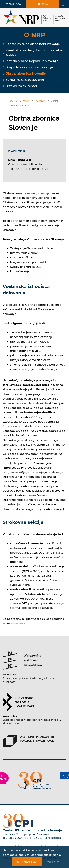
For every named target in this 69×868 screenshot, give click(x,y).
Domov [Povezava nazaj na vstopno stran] (14, 101)
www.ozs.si (19, 623)
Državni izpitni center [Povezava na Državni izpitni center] (21, 86)
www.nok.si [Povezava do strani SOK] (10, 716)
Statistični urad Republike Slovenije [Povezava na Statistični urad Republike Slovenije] (32, 61)
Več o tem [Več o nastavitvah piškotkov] (53, 862)
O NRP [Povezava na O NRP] (27, 101)
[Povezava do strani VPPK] (29, 739)
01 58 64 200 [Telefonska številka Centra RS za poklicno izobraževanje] (14, 838)
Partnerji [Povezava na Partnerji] (40, 101)
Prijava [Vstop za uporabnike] (43, 4)
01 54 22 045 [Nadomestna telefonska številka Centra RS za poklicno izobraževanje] (34, 838)
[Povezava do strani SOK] (19, 700)
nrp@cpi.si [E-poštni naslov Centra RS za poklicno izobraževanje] (54, 838)
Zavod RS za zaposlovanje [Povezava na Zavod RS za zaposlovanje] (25, 80)
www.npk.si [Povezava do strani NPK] (10, 674)
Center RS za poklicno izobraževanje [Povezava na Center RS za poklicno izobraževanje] (33, 44)
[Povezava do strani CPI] (35, 781)
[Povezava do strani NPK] (22, 659)
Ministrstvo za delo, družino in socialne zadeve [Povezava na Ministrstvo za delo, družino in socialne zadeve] (34, 53)
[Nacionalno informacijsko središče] (34, 18)
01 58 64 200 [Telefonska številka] (13, 4)
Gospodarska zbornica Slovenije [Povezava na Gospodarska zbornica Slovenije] (29, 67)
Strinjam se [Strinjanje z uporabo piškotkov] (27, 862)
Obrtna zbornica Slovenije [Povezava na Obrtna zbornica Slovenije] (26, 73)
